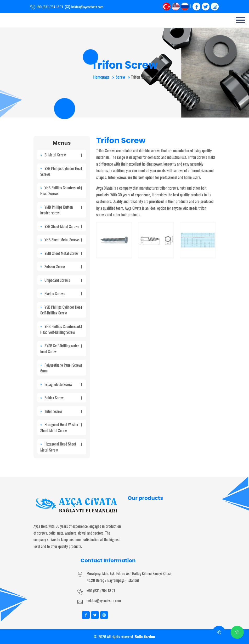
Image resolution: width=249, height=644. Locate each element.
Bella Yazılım (145, 636)
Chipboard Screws (63, 280)
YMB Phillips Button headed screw (61, 210)
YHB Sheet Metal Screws (63, 239)
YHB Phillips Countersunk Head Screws (61, 191)
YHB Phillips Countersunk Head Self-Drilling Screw (61, 329)
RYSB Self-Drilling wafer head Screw (61, 349)
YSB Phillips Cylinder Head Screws (61, 171)
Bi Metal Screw (63, 155)
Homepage (101, 77)
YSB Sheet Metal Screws (63, 226)
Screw (120, 77)
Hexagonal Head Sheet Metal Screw (61, 447)
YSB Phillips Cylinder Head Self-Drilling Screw (61, 310)
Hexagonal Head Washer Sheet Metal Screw (61, 427)
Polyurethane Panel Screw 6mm (61, 368)
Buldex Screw (63, 397)
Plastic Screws (63, 293)
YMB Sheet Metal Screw (63, 253)
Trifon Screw (63, 411)
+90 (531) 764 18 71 (101, 590)
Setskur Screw (63, 266)
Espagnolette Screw (63, 384)
